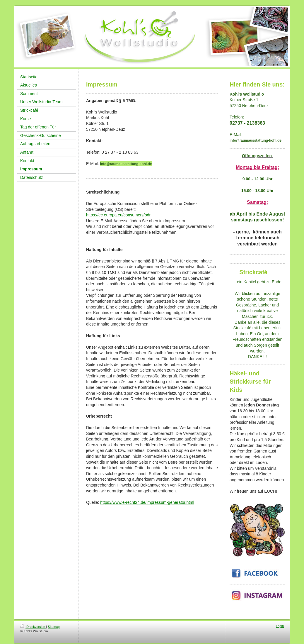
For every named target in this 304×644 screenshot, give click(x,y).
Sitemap (54, 627)
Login (280, 626)
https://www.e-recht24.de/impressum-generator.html (147, 502)
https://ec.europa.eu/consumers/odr (118, 215)
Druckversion (33, 627)
